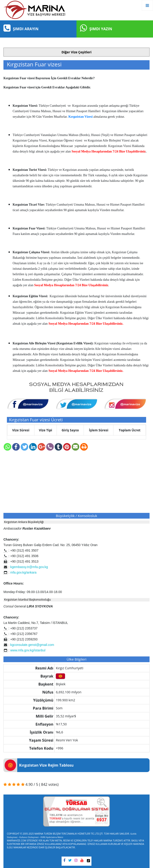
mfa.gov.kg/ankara (23, 572)
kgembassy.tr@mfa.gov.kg (29, 567)
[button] (76, 52)
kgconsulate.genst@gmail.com (32, 645)
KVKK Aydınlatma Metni (52, 837)
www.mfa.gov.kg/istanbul (28, 650)
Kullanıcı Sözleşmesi (29, 837)
